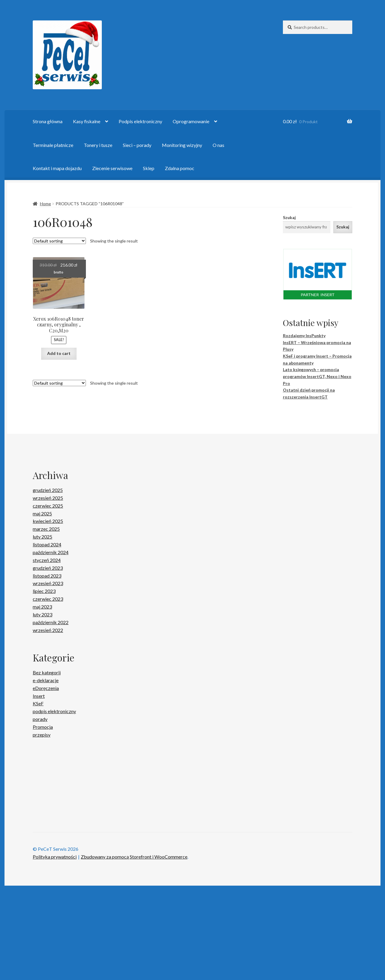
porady (40, 719)
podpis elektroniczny (54, 711)
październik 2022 (51, 622)
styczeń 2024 (47, 560)
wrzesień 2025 (48, 498)
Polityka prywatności (55, 951)
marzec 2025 (46, 529)
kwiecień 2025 (48, 521)
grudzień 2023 (48, 568)
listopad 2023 (47, 576)
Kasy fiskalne (87, 121)
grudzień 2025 (48, 490)
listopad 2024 (47, 544)
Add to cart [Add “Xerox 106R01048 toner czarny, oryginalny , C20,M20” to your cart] (59, 353)
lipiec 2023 (44, 591)
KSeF (38, 703)
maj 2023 (42, 607)
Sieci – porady (137, 145)
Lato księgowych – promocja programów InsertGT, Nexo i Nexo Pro (317, 376)
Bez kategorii (47, 672)
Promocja (43, 727)
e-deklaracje (46, 680)
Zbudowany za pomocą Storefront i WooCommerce (134, 951)
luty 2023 (42, 614)
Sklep (149, 168)
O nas (218, 145)
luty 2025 (42, 537)
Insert (39, 696)
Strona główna (48, 121)
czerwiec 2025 (48, 506)
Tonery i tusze (98, 145)
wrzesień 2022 (48, 630)
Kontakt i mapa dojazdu (57, 168)
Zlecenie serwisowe (112, 168)
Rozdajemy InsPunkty (304, 336)
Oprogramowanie (191, 121)
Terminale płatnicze (53, 145)
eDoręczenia (46, 688)
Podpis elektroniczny (140, 121)
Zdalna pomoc (180, 168)
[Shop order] (59, 241)
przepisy (42, 735)
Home (45, 204)
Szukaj (289, 217)
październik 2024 (51, 552)
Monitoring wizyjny (182, 145)
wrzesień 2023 (48, 583)
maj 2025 (42, 513)
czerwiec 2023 (48, 599)
